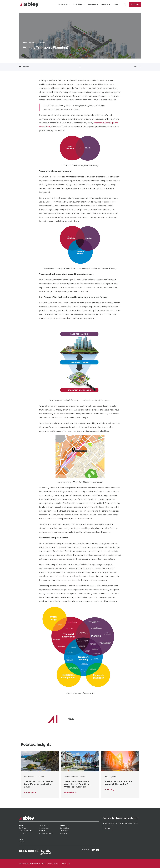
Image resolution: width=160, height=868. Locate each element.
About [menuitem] (21, 825)
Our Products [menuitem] (65, 825)
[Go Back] (80, 67)
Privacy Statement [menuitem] (53, 864)
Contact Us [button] (135, 4)
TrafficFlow (64, 833)
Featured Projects (25, 831)
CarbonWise (65, 828)
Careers (22, 842)
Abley (25, 42)
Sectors (42, 831)
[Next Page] (138, 67)
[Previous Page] (24, 67)
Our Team (22, 828)
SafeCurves (64, 831)
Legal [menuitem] (43, 864)
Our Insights (23, 833)
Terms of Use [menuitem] (66, 864)
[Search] (125, 4)
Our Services (44, 828)
